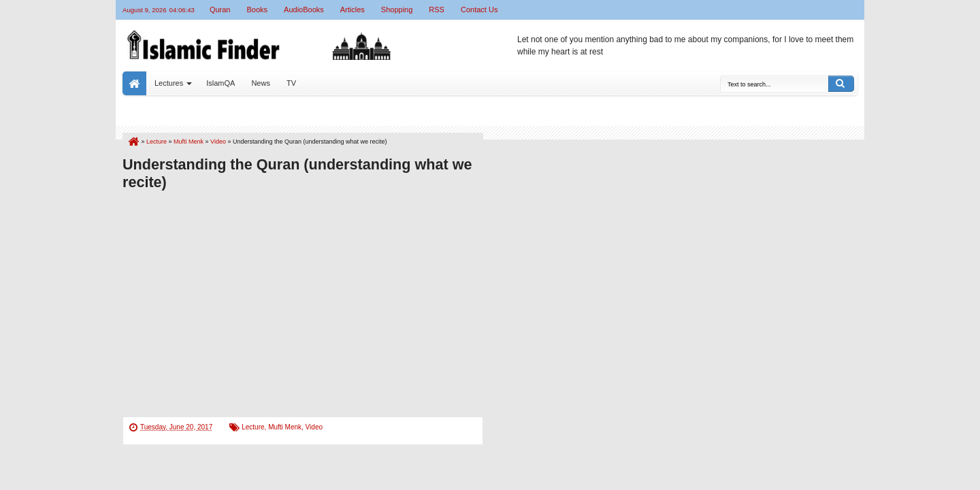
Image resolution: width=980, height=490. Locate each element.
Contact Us (479, 10)
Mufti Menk (285, 427)
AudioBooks (304, 10)
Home (134, 83)
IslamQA (220, 83)
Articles (353, 10)
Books (257, 10)
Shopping (397, 10)
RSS (437, 10)
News (261, 83)
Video (314, 427)
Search (841, 84)
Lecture (253, 427)
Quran (220, 10)
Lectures (169, 83)
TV (291, 83)
